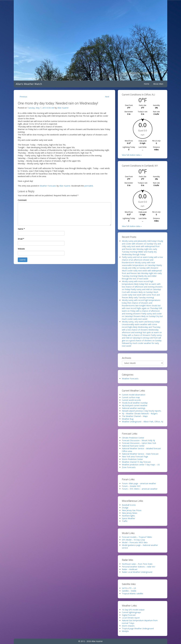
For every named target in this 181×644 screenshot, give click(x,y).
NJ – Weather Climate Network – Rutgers (140, 413)
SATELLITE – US (129, 588)
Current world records (131, 400)
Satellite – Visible (129, 591)
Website (21, 249)
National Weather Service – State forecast (140, 454)
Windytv (125, 631)
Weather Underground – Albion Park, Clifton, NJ (142, 422)
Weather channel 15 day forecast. (136, 462)
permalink (89, 186)
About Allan (158, 84)
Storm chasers (128, 626)
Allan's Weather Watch (29, 84)
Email (21, 239)
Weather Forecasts (48, 186)
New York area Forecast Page (135, 457)
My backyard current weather (135, 405)
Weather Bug (128, 419)
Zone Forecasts (129, 467)
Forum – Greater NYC (131, 486)
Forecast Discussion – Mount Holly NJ (138, 440)
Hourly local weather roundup (135, 403)
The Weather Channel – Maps (135, 416)
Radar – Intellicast (130, 569)
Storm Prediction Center (132, 459)
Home (147, 84)
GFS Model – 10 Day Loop (133, 540)
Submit (23, 260)
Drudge (125, 508)
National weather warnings (134, 408)
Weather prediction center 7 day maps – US (141, 465)
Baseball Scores (129, 505)
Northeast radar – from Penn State (137, 564)
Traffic (125, 521)
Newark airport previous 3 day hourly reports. (142, 411)
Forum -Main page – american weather (139, 483)
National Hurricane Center (133, 446)
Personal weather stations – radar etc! (139, 567)
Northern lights (128, 516)
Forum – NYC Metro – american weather (140, 489)
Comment (22, 200)
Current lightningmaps (131, 612)
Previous (23, 97)
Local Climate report (131, 618)
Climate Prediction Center (133, 438)
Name (21, 229)
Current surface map (131, 397)
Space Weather (128, 518)
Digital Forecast (129, 615)
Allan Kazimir (63, 108)
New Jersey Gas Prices (132, 510)
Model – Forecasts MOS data (135, 542)
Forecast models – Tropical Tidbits (137, 537)
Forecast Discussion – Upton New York (139, 443)
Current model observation (134, 395)
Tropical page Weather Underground (138, 628)
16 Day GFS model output (133, 610)
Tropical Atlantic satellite (133, 594)
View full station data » (132, 155)
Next (107, 97)
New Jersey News (130, 513)
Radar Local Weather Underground (137, 572)
